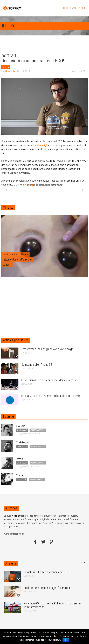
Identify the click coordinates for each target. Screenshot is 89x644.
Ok (66, 640)
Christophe (10, 71)
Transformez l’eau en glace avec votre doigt (47, 349)
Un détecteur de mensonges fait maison (47, 588)
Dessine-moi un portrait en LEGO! (33, 61)
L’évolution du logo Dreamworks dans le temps (49, 380)
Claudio (21, 426)
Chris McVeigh (40, 145)
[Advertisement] (27, 45)
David (19, 459)
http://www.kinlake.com (27, 466)
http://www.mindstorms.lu (28, 434)
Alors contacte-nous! (14, 534)
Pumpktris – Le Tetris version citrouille (46, 572)
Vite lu (6, 67)
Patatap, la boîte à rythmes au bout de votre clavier (51, 396)
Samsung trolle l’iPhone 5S (37, 365)
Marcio (20, 475)
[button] (13, 26)
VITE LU (8, 207)
